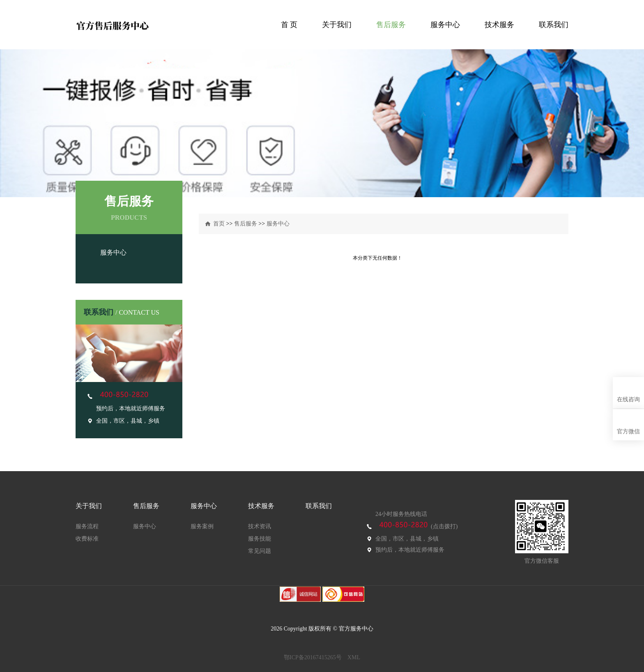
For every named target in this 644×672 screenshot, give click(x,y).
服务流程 (87, 526)
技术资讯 (260, 526)
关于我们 (337, 25)
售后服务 (391, 25)
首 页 (289, 25)
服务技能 (260, 539)
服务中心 (445, 25)
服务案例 (202, 526)
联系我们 (554, 25)
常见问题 (260, 551)
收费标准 (87, 539)
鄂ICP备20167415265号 (313, 657)
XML (354, 657)
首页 (219, 224)
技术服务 (499, 25)
